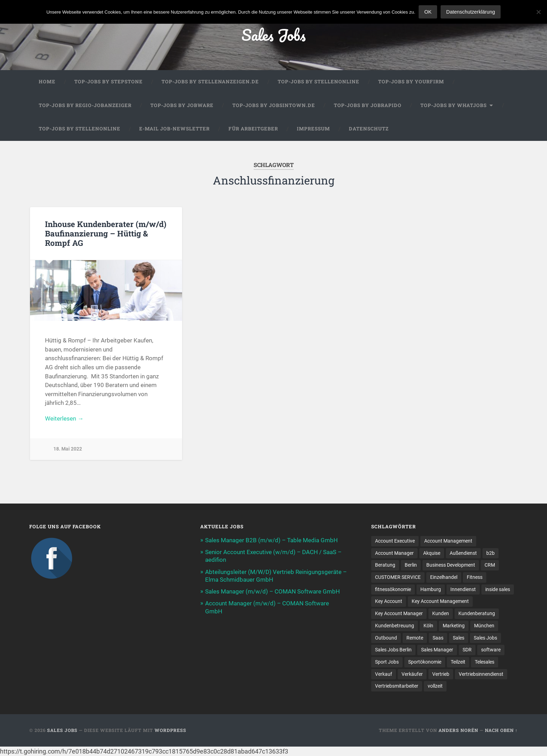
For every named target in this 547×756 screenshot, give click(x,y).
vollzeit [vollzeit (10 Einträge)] (435, 686)
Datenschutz (369, 129)
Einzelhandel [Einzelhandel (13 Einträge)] (444, 577)
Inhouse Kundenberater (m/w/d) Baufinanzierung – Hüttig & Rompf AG (106, 233)
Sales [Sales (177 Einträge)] (459, 638)
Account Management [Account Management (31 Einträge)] (448, 541)
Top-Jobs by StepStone (108, 82)
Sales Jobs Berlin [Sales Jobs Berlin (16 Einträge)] (393, 650)
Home (47, 82)
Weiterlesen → (64, 418)
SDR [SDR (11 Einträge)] (467, 650)
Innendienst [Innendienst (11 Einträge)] (463, 589)
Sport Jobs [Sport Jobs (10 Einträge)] (387, 662)
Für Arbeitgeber (253, 129)
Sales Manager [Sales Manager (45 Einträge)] (437, 650)
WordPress (170, 730)
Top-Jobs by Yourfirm (411, 82)
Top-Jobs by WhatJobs (454, 105)
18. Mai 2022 (68, 449)
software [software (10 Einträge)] (491, 650)
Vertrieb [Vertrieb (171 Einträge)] (441, 674)
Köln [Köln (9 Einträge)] (428, 626)
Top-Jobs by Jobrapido (368, 105)
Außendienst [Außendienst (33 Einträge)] (463, 553)
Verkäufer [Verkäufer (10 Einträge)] (412, 674)
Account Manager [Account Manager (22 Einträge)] (394, 553)
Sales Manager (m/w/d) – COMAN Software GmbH (272, 591)
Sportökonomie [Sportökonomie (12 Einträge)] (425, 662)
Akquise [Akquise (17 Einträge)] (432, 553)
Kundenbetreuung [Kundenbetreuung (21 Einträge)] (395, 626)
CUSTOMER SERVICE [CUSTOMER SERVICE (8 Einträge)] (398, 577)
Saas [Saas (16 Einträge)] (438, 638)
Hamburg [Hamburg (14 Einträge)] (431, 589)
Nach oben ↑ (501, 730)
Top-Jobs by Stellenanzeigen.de (210, 82)
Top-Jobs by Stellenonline (319, 82)
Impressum (313, 129)
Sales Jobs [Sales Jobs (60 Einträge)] (485, 638)
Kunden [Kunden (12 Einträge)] (441, 613)
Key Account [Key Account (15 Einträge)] (389, 601)
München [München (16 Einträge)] (484, 626)
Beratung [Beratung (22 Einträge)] (385, 565)
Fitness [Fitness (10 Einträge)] (475, 577)
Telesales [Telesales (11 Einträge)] (485, 662)
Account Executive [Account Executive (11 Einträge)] (395, 541)
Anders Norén (458, 730)
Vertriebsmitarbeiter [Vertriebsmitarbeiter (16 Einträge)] (397, 686)
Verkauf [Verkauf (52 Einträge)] (384, 674)
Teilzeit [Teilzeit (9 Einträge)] (458, 662)
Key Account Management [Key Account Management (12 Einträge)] (440, 601)
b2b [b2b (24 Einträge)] (490, 553)
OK (428, 12)
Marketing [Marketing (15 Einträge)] (454, 626)
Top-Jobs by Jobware (182, 105)
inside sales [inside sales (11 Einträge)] (498, 589)
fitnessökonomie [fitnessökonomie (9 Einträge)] (393, 589)
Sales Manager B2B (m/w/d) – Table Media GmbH (271, 540)
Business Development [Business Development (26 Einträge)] (451, 565)
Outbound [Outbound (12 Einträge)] (386, 638)
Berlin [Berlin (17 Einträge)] (411, 565)
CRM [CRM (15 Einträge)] (490, 565)
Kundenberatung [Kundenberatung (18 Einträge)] (477, 613)
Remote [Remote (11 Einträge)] (415, 638)
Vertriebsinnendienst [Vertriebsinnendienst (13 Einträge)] (481, 674)
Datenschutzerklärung (471, 12)
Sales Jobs (273, 35)
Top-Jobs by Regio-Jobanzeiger (85, 105)
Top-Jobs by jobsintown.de (274, 105)
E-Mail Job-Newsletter (174, 129)
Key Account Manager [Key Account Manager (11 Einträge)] (399, 613)
